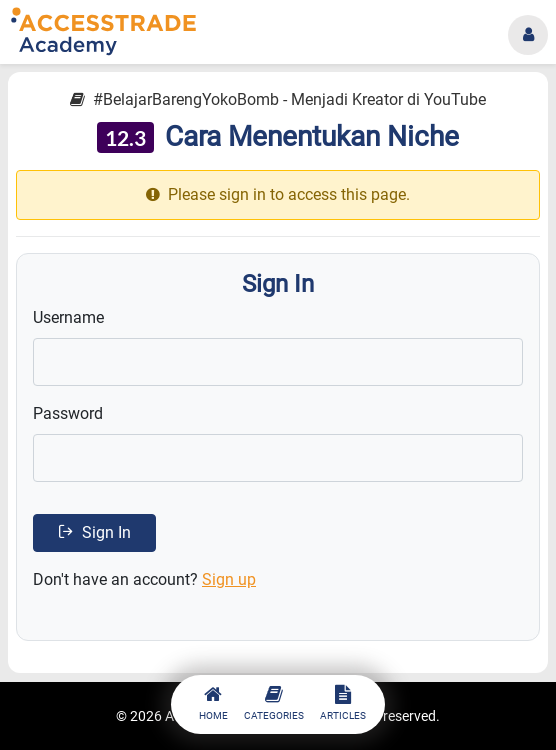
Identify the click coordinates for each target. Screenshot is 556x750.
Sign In (94, 532)
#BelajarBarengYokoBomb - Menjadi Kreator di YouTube (278, 99)
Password (68, 413)
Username (68, 317)
